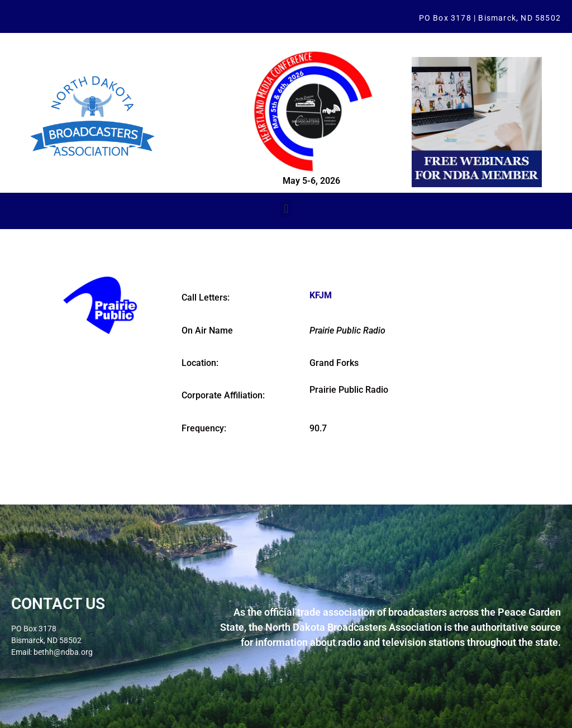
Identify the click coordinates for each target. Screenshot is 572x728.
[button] (286, 209)
